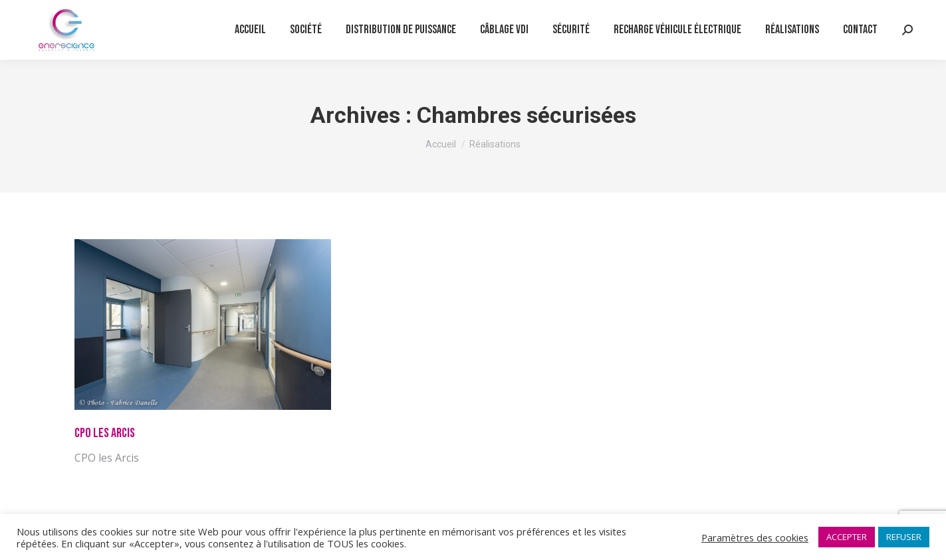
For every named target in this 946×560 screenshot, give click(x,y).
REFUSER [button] (904, 537)
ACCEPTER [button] (847, 537)
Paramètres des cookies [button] (755, 537)
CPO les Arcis (105, 433)
